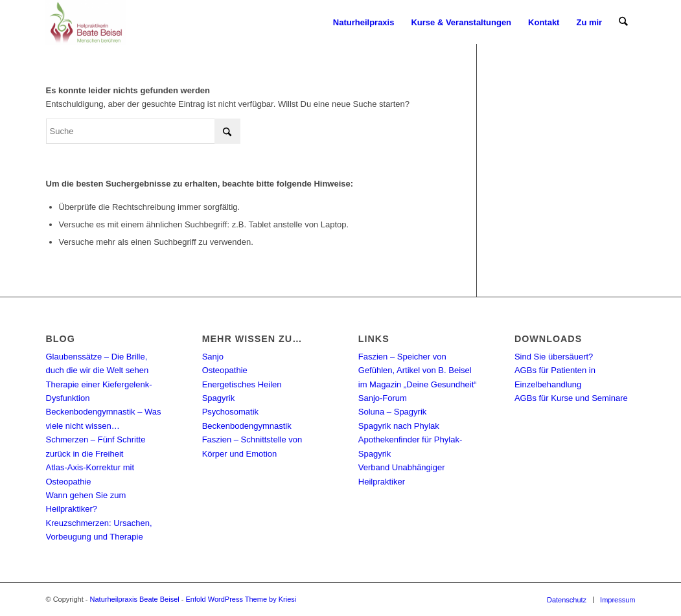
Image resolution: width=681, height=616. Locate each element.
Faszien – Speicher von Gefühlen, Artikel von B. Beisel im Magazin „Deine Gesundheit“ (418, 371)
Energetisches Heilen (242, 384)
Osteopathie (225, 370)
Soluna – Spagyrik (393, 412)
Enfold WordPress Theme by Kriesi (241, 599)
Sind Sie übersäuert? (554, 357)
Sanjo (213, 357)
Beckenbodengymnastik (247, 426)
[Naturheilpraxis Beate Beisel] (85, 23)
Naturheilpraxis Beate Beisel (135, 599)
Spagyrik (219, 398)
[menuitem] (364, 23)
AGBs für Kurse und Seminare (571, 398)
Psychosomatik (230, 412)
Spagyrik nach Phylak (399, 426)
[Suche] (624, 23)
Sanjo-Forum (383, 398)
